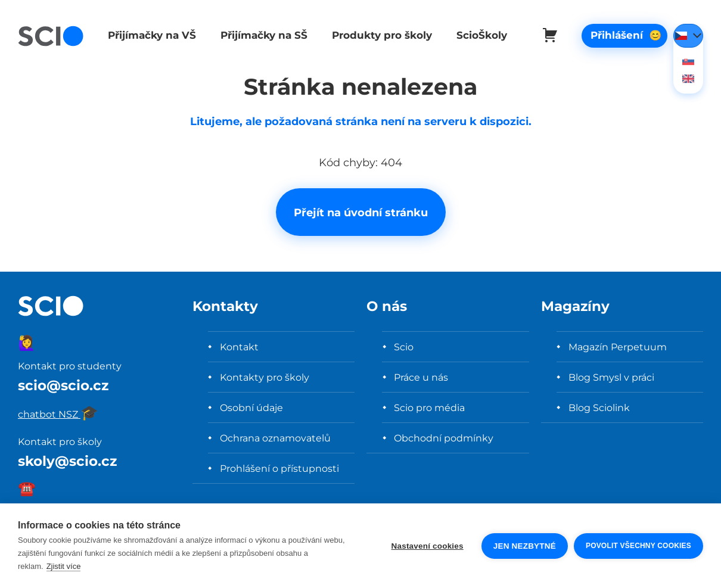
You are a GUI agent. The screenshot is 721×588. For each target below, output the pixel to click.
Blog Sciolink (599, 407)
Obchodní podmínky (444, 438)
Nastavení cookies (428, 546)
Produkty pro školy (377, 35)
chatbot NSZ (58, 414)
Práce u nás (421, 377)
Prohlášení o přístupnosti (279, 468)
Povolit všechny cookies (638, 546)
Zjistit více (64, 566)
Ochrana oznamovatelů (275, 438)
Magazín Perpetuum (618, 347)
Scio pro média (429, 407)
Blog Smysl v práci (611, 377)
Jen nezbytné (525, 546)
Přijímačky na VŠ (150, 35)
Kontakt (239, 347)
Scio (404, 347)
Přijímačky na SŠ (261, 35)
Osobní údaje (251, 407)
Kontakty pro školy (265, 377)
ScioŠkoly (476, 35)
